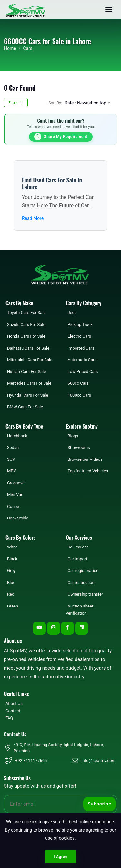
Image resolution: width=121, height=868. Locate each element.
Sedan (13, 447)
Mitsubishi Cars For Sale (30, 360)
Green (13, 606)
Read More (33, 218)
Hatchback (17, 436)
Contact (13, 711)
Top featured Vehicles (88, 471)
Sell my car (78, 547)
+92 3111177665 (31, 760)
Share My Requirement (61, 137)
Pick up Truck (80, 325)
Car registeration (83, 571)
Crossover (16, 483)
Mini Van (15, 494)
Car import (78, 559)
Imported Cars (81, 348)
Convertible (18, 518)
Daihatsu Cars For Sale (28, 348)
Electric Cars (80, 336)
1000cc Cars (80, 395)
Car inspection (81, 582)
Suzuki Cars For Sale (26, 325)
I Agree (60, 857)
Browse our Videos (85, 459)
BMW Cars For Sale (25, 407)
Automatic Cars (82, 360)
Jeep (72, 313)
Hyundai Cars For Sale (28, 395)
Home (10, 48)
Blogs (73, 436)
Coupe (13, 506)
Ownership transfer (86, 594)
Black (12, 559)
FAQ (9, 718)
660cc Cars (78, 383)
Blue (11, 582)
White (12, 547)
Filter (16, 103)
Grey (11, 571)
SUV (11, 459)
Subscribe (99, 804)
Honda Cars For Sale (26, 336)
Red (11, 594)
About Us (14, 703)
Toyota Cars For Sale (26, 313)
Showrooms (79, 447)
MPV (12, 471)
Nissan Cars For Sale (26, 372)
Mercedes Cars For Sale (29, 383)
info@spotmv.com (98, 760)
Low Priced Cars (83, 372)
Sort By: (55, 103)
